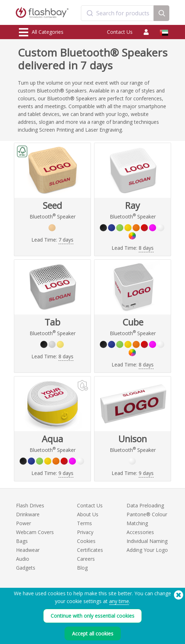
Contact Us (120, 32)
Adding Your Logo (147, 550)
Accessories (140, 532)
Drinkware (28, 514)
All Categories (41, 32)
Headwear (28, 550)
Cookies (86, 541)
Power (24, 523)
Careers (86, 559)
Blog (82, 568)
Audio (23, 559)
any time (119, 601)
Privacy (85, 532)
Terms (84, 523)
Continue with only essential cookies (92, 616)
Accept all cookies (93, 634)
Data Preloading (145, 505)
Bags (22, 541)
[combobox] (117, 13)
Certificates (90, 550)
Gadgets (26, 568)
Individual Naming (147, 541)
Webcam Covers (35, 532)
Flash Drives (30, 505)
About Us (88, 514)
